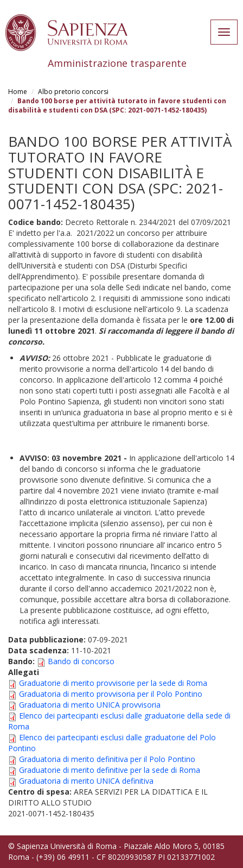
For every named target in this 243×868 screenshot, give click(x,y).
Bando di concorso (81, 661)
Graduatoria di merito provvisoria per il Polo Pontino (111, 694)
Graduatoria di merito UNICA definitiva (86, 781)
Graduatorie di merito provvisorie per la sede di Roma (113, 683)
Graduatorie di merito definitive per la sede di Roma (110, 770)
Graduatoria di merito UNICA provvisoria (90, 705)
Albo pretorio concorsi (73, 92)
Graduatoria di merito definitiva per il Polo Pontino (107, 759)
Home (18, 92)
